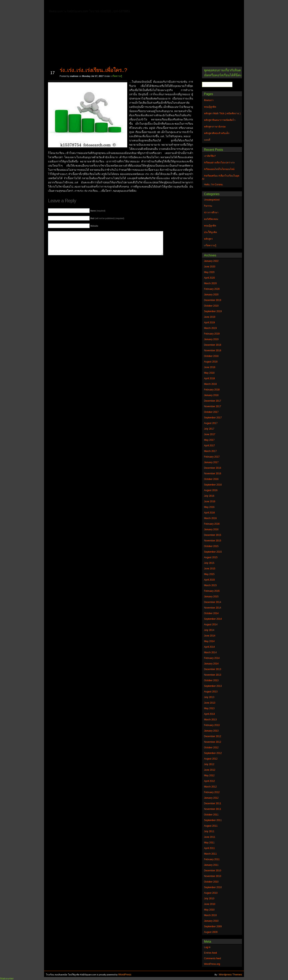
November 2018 (212, 350)
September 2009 (213, 926)
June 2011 (210, 837)
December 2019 (212, 300)
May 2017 (209, 440)
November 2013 (212, 675)
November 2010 (212, 876)
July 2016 (209, 496)
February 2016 (212, 524)
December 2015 (212, 535)
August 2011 (211, 826)
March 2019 (210, 328)
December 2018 (212, 345)
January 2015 (211, 597)
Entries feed (210, 953)
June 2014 (210, 636)
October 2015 (211, 546)
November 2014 (212, 608)
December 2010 (212, 871)
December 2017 (212, 401)
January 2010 (211, 921)
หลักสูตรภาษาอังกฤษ (69, 11)
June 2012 (210, 770)
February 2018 (212, 390)
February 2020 (212, 289)
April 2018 (209, 378)
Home (60, 4)
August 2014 (211, 625)
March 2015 (210, 585)
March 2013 (210, 720)
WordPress (125, 975)
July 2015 (209, 563)
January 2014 (211, 664)
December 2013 (212, 669)
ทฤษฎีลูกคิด (95, 5)
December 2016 (212, 468)
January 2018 (211, 395)
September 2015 (213, 552)
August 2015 (211, 557)
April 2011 (209, 848)
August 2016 (211, 490)
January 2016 (211, 529)
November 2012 (212, 742)
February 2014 (212, 658)
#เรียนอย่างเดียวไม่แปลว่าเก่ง (219, 163)
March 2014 (210, 652)
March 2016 (210, 518)
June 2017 (210, 434)
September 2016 (213, 485)
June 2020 (210, 267)
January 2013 (211, 731)
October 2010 (211, 882)
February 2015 (212, 591)
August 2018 (211, 362)
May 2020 (209, 272)
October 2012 (211, 748)
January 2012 (211, 798)
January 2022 (211, 261)
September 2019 (213, 311)
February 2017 (212, 457)
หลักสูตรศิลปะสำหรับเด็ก (105, 11)
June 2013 (210, 703)
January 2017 (211, 462)
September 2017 (213, 418)
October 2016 (211, 479)
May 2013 (209, 708)
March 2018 (210, 384)
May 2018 (209, 373)
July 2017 (209, 429)
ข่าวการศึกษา (211, 212)
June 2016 (210, 501)
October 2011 (211, 815)
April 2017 (209, 446)
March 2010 (210, 915)
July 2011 (209, 831)
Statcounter (7, 979)
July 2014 (209, 630)
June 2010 (210, 904)
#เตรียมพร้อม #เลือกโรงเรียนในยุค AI (221, 177)
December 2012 (212, 736)
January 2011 (211, 865)
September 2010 (213, 887)
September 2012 (213, 753)
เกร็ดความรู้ (116, 76)
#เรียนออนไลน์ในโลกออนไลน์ (219, 169)
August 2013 (211, 692)
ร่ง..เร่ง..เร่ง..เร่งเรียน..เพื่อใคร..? (93, 70)
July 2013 (209, 697)
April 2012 (209, 781)
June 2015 (210, 569)
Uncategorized (212, 200)
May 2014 (209, 641)
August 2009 (211, 932)
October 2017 (211, 412)
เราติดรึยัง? (210, 156)
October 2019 (211, 306)
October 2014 (211, 613)
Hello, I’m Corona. (214, 185)
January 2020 (211, 295)
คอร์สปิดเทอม (211, 219)
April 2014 (209, 647)
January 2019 (211, 339)
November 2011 (212, 809)
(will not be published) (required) (107, 218)
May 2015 (209, 574)
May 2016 (209, 507)
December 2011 (212, 803)
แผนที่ (210, 5)
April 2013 (209, 714)
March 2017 (210, 451)
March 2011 (210, 854)
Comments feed (212, 958)
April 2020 (209, 278)
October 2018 (211, 356)
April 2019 (209, 323)
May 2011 (209, 843)
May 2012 (209, 775)
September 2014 (213, 619)
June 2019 (210, 317)
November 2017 (212, 406)
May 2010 (209, 910)
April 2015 (209, 580)
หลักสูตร (208, 239)
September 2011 (213, 820)
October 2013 (211, 680)
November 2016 (212, 474)
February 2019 (212, 334)
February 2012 (212, 792)
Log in (207, 947)
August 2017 (211, 423)
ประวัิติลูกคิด (210, 232)
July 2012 (209, 764)
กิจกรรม (208, 206)
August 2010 (211, 893)
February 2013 (212, 725)
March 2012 (210, 787)
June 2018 (210, 367)
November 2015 (212, 541)
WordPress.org (212, 964)
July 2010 (209, 899)
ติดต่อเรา (76, 5)
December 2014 (212, 602)
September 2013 (213, 686)
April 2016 (209, 513)
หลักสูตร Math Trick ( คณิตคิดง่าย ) (177, 5)
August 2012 (211, 759)
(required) (98, 211)
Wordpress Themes (230, 975)
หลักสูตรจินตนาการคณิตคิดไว (129, 5)
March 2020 (210, 283)
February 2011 (212, 859)
